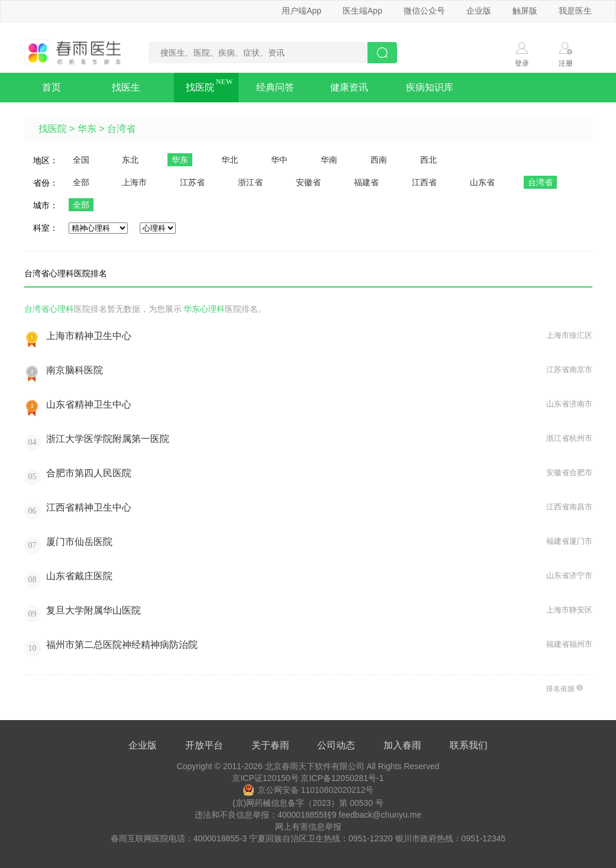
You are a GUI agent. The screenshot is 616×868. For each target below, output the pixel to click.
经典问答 (275, 87)
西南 (379, 160)
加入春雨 (402, 745)
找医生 (126, 87)
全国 (81, 160)
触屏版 (525, 11)
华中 (279, 160)
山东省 (482, 182)
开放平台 (204, 745)
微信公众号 (424, 11)
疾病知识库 (430, 87)
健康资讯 (349, 87)
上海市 (134, 182)
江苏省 (192, 182)
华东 (87, 129)
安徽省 (308, 182)
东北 (130, 160)
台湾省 (121, 129)
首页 (51, 87)
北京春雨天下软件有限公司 (315, 766)
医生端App (362, 11)
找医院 (200, 87)
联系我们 (469, 745)
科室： (46, 228)
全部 (81, 182)
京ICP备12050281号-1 (342, 778)
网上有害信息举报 (308, 827)
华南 (329, 160)
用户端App (301, 11)
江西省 (424, 182)
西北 (428, 160)
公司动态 (336, 745)
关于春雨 (270, 745)
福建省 (366, 182)
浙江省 (250, 182)
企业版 (479, 11)
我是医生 (575, 11)
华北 (230, 160)
